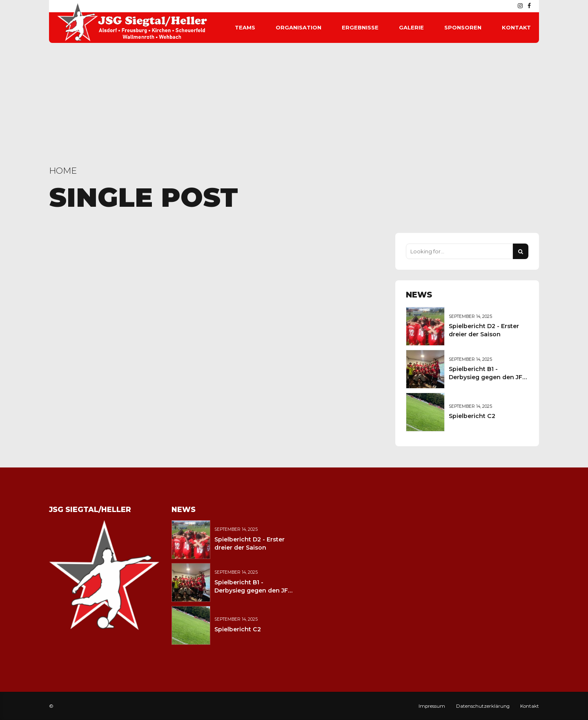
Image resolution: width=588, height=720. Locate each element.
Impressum (432, 706)
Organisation (298, 27)
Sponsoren (463, 27)
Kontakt (516, 27)
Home (63, 171)
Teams (245, 27)
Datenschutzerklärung (483, 706)
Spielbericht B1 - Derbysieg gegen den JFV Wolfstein (488, 377)
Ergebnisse (360, 27)
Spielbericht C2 (472, 416)
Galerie (411, 27)
